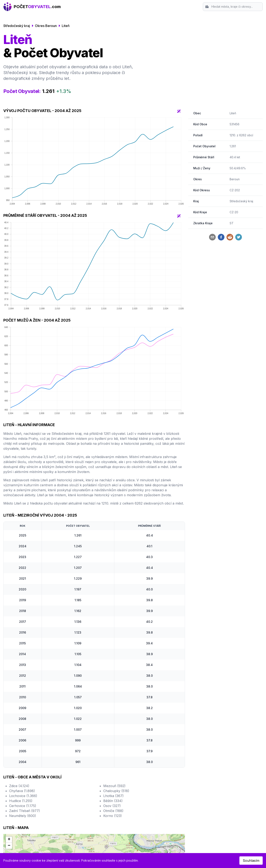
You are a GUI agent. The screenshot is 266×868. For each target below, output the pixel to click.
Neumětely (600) (23, 816)
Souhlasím (251, 861)
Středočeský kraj (17, 26)
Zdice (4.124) (19, 786)
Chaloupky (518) (116, 791)
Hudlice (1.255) (21, 801)
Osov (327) (112, 806)
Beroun (235, 179)
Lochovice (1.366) (23, 796)
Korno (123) (113, 816)
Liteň (66, 26)
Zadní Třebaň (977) (25, 811)
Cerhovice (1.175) (23, 806)
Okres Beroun (46, 26)
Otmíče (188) (113, 811)
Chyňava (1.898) (22, 791)
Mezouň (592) (114, 786)
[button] (9, 840)
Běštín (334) (113, 801)
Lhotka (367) (113, 796)
